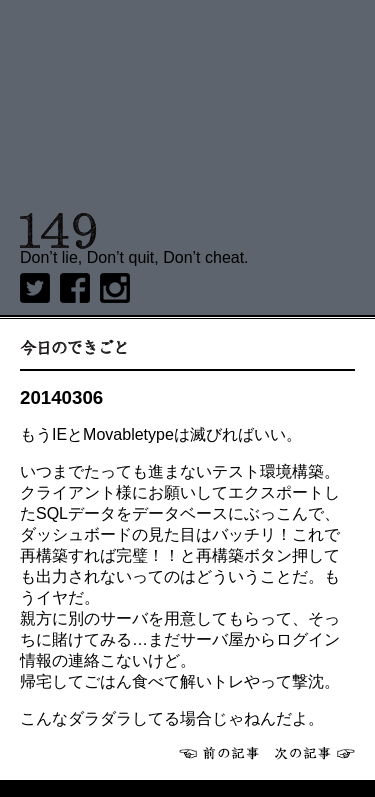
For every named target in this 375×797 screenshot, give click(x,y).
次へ (315, 753)
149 (58, 231)
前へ (219, 753)
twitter (35, 288)
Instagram (115, 288)
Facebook (75, 288)
